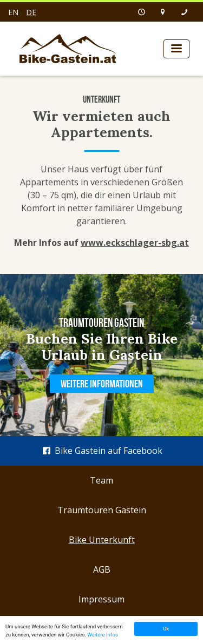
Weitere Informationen (102, 384)
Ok (166, 629)
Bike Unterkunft (102, 540)
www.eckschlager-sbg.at (135, 243)
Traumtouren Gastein (102, 510)
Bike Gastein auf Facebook (101, 451)
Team (101, 480)
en (13, 12)
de (31, 12)
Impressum (101, 599)
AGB (102, 569)
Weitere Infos (102, 635)
